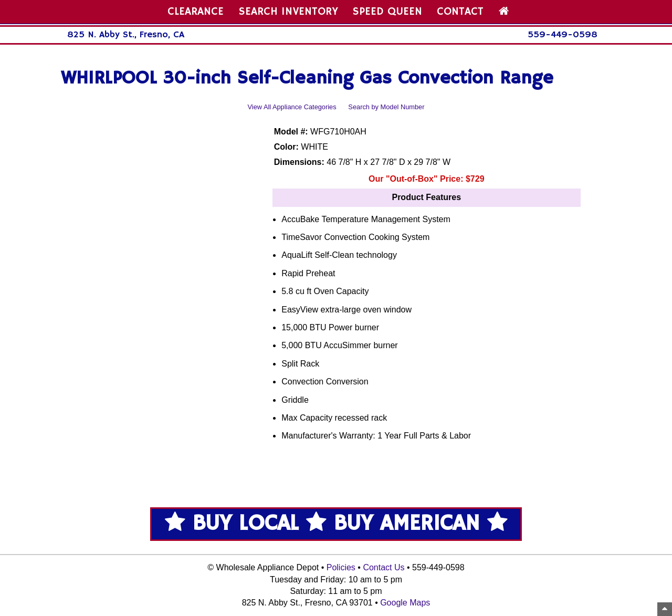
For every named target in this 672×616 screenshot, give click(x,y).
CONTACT (460, 12)
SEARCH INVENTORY (288, 12)
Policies (341, 567)
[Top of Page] (665, 609)
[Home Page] (504, 12)
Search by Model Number (386, 107)
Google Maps (405, 603)
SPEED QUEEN (387, 12)
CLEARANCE (196, 12)
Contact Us (384, 567)
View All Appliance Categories (292, 107)
